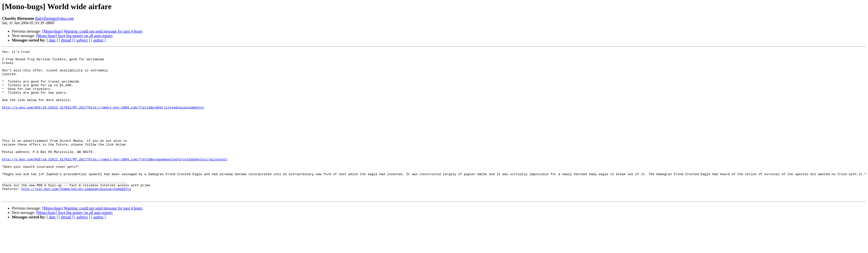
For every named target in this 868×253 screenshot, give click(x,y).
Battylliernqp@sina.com (54, 18)
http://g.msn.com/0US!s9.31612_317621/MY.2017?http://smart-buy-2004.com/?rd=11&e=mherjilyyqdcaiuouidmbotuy (103, 119)
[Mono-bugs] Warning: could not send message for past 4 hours (92, 31)
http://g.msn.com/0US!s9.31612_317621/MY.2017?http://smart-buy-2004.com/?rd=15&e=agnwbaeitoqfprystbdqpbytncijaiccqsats (115, 181)
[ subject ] (82, 40)
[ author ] (98, 40)
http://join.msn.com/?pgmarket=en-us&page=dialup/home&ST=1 (76, 217)
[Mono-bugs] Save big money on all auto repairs (74, 36)
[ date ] (52, 40)
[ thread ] (66, 40)
